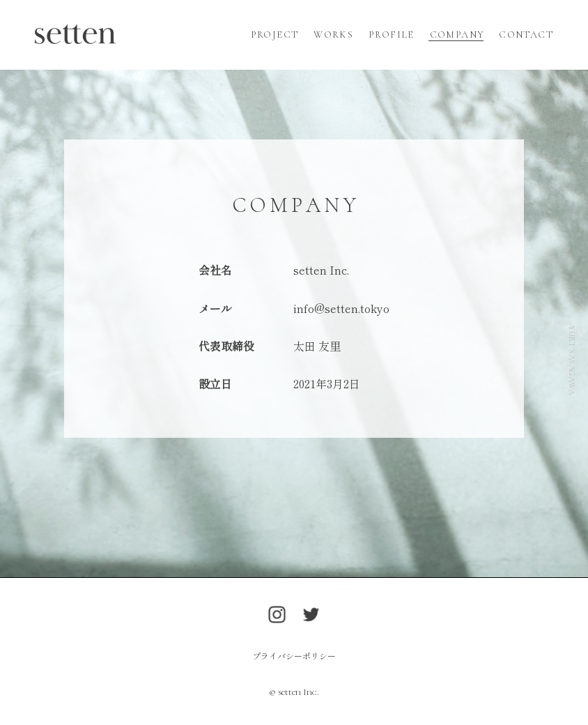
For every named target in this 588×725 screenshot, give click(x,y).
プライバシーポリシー (294, 656)
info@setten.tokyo (341, 308)
